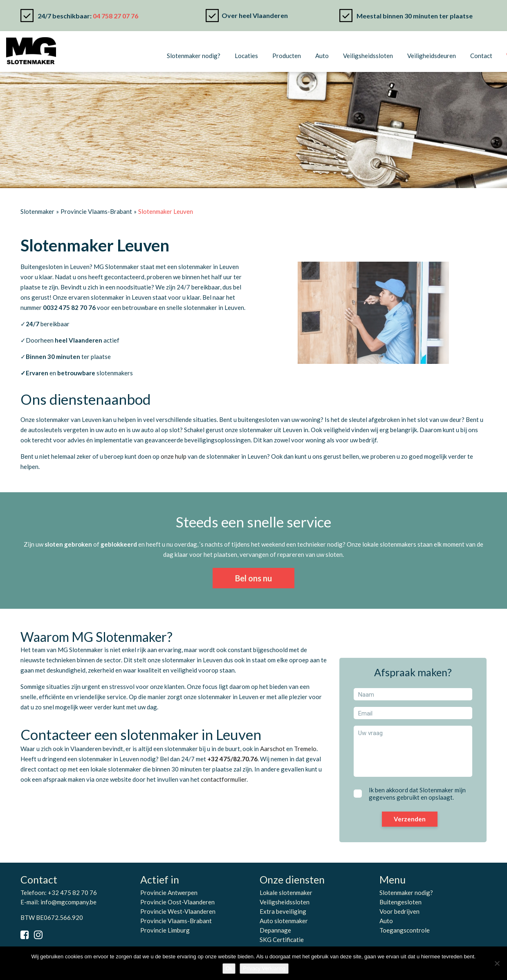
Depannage (275, 930)
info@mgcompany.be (68, 902)
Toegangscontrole (405, 930)
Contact (481, 56)
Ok (229, 968)
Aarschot (273, 749)
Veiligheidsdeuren (432, 56)
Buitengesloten (400, 902)
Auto (322, 56)
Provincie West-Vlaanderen (178, 911)
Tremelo (305, 749)
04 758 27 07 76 (116, 16)
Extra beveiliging (283, 911)
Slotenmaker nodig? (194, 56)
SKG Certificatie (282, 940)
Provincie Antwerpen (169, 893)
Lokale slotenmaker (286, 893)
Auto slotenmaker (284, 921)
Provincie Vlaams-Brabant (176, 921)
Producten (287, 56)
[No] (497, 963)
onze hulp (174, 456)
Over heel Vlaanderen (255, 15)
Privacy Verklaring (264, 968)
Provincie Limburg (165, 930)
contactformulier (224, 779)
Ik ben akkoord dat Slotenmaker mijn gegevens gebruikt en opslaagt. (417, 794)
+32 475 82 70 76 (72, 893)
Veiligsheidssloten (368, 56)
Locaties (246, 56)
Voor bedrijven (399, 911)
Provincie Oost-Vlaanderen (177, 902)
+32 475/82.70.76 (232, 759)
